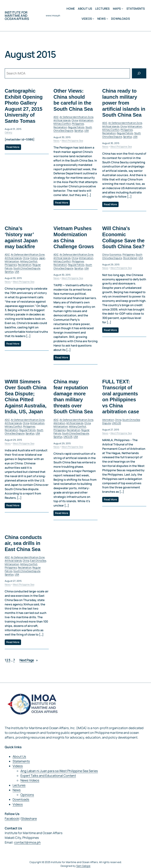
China (75, 120)
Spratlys (79, 131)
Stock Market (130, 258)
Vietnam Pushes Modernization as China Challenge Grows (74, 238)
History (34, 258)
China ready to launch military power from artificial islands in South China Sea (124, 103)
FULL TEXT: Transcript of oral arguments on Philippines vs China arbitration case (121, 397)
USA (87, 131)
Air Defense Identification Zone (76, 117)
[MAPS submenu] (122, 9)
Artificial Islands (62, 120)
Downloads (21, 799)
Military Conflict (62, 124)
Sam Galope (83, 866)
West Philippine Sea (72, 141)
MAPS (117, 9)
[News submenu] (107, 19)
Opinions (27, 795)
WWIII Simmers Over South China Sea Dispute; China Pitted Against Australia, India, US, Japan (26, 397)
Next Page (29, 660)
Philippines (78, 124)
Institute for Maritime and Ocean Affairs (17, 16)
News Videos (30, 780)
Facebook (12, 819)
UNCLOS (68, 437)
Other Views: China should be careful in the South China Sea (73, 100)
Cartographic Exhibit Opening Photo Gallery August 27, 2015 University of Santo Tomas (24, 106)
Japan (42, 258)
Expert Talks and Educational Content (48, 776)
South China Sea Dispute (73, 129)
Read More (13, 147)
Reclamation (60, 127)
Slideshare (29, 819)
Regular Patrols (76, 127)
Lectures (19, 785)
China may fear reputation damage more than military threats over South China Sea (73, 397)
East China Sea (38, 561)
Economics (115, 255)
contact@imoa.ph (27, 842)
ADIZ (56, 117)
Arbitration (59, 423)
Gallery (8, 132)
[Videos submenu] (93, 19)
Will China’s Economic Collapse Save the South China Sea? (123, 238)
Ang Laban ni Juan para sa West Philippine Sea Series (59, 771)
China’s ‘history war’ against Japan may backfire (21, 238)
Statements (21, 761)
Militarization (86, 120)
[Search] (139, 73)
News (101, 19)
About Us (19, 756)
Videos (87, 19)
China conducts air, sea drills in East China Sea (23, 543)
